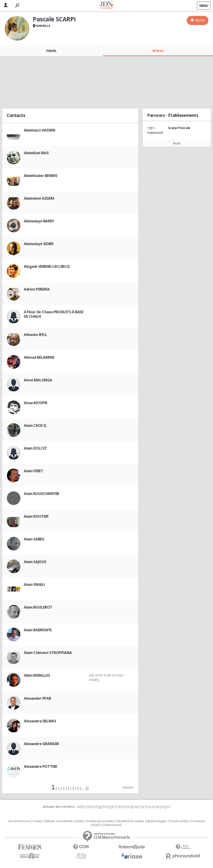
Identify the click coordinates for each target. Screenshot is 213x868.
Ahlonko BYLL (35, 335)
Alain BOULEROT (38, 607)
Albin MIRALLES (37, 675)
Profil (51, 51)
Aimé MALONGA (38, 380)
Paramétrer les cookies (130, 821)
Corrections (198, 821)
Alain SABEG (34, 539)
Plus (177, 143)
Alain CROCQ (35, 425)
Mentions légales (157, 821)
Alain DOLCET (35, 448)
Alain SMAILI (34, 584)
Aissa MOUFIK (36, 403)
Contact (37, 821)
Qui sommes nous (19, 821)
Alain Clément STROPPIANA (48, 653)
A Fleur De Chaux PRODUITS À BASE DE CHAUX (54, 314)
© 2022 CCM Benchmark (107, 825)
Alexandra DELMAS (40, 721)
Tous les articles (179, 821)
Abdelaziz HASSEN (39, 130)
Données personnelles (100, 821)
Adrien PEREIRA (37, 289)
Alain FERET (33, 471)
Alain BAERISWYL (38, 630)
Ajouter (200, 20)
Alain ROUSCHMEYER (42, 494)
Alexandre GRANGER (41, 744)
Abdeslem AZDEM (39, 198)
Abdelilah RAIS (36, 153)
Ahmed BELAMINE (39, 357)
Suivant (127, 787)
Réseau (158, 51)
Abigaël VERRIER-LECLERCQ (47, 266)
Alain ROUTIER (36, 516)
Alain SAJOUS (35, 562)
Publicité (50, 821)
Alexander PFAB (37, 698)
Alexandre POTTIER (40, 766)
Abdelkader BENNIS (41, 176)
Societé (79, 821)
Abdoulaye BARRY (39, 221)
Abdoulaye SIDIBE (39, 244)
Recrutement (65, 821)
